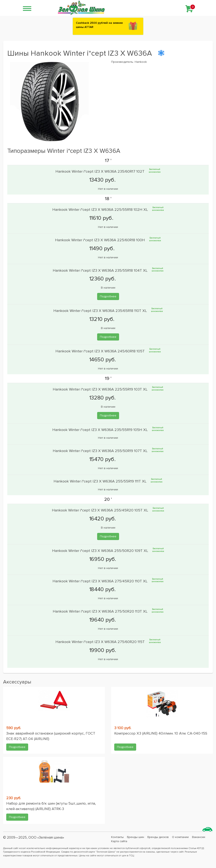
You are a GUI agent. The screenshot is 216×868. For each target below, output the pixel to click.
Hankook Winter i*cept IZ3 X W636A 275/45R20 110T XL (100, 581)
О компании (180, 837)
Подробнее (108, 296)
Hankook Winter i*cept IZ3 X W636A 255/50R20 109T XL (101, 551)
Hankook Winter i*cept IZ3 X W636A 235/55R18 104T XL (101, 270)
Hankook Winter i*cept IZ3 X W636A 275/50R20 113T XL (101, 611)
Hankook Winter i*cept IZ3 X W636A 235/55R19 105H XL (100, 430)
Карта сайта (119, 841)
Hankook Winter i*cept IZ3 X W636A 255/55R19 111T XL (100, 481)
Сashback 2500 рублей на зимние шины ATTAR (99, 25)
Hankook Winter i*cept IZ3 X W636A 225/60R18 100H (100, 240)
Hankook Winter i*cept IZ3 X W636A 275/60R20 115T (101, 642)
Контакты (117, 837)
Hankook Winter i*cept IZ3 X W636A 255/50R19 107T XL (101, 451)
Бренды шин (136, 837)
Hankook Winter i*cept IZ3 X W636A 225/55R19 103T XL (101, 389)
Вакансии (199, 837)
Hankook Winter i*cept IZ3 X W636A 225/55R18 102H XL (101, 210)
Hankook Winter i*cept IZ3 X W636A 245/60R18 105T (101, 351)
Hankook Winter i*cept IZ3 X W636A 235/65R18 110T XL (101, 311)
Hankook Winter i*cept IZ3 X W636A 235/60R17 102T (100, 171)
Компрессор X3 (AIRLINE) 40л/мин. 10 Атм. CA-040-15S (161, 733)
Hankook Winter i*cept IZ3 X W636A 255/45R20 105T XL (100, 510)
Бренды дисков (158, 837)
